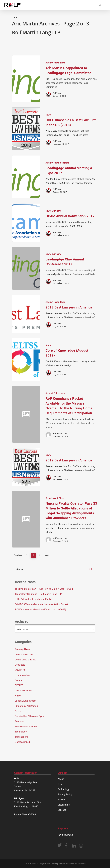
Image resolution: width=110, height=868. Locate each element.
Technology (21, 732)
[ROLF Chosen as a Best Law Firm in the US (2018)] (26, 129)
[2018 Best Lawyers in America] (26, 314)
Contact (62, 810)
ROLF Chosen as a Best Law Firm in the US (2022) (40, 609)
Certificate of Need (24, 654)
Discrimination (22, 675)
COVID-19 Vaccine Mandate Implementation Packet (41, 604)
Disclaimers (64, 805)
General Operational (25, 690)
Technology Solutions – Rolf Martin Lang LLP (38, 594)
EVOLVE (19, 685)
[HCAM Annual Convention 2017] (26, 223)
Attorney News (52, 63)
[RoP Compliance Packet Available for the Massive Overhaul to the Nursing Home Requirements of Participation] (69, 414)
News (63, 63)
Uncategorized (22, 742)
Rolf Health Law (60, 433)
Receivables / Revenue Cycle (30, 716)
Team (60, 784)
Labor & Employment (26, 701)
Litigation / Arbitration (26, 706)
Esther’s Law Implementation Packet (34, 599)
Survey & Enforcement (55, 393)
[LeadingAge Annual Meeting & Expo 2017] (26, 177)
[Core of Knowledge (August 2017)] (26, 359)
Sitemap (62, 800)
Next (47, 555)
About (61, 779)
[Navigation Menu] (105, 5)
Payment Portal (66, 835)
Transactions (22, 737)
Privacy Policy (65, 794)
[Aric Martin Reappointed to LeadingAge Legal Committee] (26, 79)
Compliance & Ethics (55, 498)
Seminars (64, 163)
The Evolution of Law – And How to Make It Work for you (44, 589)
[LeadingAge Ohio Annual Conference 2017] (26, 268)
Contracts (20, 665)
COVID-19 (20, 670)
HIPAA (18, 696)
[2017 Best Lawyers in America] (26, 467)
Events (18, 680)
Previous (18, 555)
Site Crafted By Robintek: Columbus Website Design (67, 863)
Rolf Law (57, 93)
